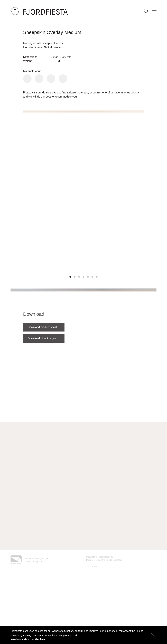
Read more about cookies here (28, 639)
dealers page (50, 93)
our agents (117, 93)
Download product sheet (44, 334)
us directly (133, 93)
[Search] (146, 11)
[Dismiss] (153, 635)
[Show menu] (154, 11)
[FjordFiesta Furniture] (52, 11)
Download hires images (43, 345)
